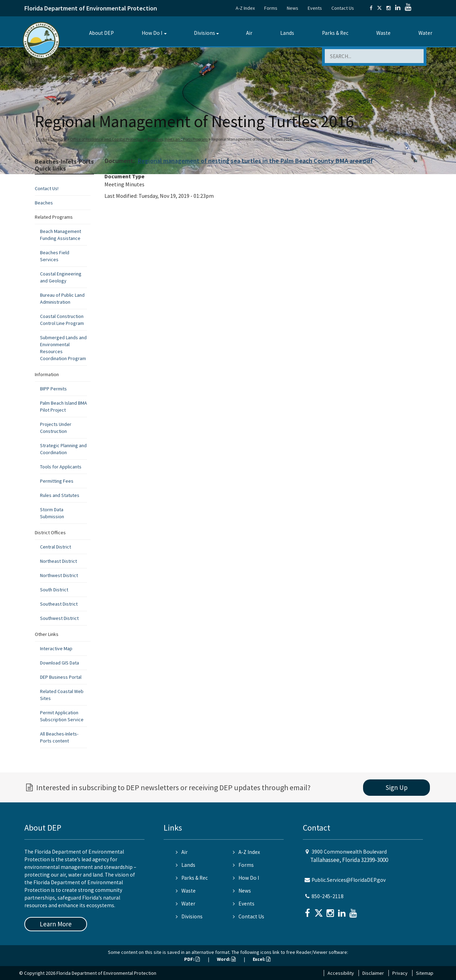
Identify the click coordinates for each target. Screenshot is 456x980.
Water (425, 33)
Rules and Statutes (60, 495)
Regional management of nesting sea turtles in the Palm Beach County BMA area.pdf (255, 161)
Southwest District (59, 618)
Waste (383, 33)
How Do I (152, 33)
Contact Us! (47, 188)
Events (315, 8)
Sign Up (397, 787)
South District (54, 590)
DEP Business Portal (61, 677)
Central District (56, 547)
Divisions (205, 33)
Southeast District (59, 604)
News (293, 8)
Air (249, 33)
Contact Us (343, 8)
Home (42, 139)
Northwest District (59, 575)
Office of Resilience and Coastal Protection (107, 139)
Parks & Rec (335, 33)
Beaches (44, 203)
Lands (287, 33)
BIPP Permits (53, 389)
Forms (271, 8)
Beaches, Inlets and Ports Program (178, 139)
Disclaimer (373, 973)
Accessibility (341, 973)
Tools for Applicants (61, 467)
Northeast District (58, 561)
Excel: (262, 959)
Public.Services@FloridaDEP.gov (349, 880)
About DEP (101, 33)
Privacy (400, 973)
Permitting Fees (57, 481)
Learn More (56, 924)
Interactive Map (56, 648)
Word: (226, 959)
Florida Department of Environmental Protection (91, 8)
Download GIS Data (60, 663)
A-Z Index (245, 8)
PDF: (192, 959)
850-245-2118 (328, 896)
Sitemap (425, 973)
